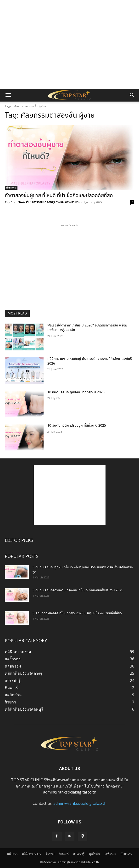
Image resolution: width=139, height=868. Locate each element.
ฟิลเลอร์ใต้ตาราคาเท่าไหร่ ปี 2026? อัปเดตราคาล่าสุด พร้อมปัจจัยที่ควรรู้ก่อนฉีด (87, 328)
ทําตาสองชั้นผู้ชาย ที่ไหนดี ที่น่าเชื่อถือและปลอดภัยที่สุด (59, 196)
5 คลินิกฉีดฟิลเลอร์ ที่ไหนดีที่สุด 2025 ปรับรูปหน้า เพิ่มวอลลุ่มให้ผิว (77, 613)
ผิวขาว (50, 854)
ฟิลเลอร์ (64, 854)
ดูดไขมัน (95, 854)
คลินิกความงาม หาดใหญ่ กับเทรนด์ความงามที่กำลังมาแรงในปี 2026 (90, 361)
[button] (8, 95)
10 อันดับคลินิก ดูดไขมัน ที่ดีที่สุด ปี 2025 (76, 392)
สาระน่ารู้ (79, 854)
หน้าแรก (12, 854)
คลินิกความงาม (32, 854)
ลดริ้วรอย (110, 854)
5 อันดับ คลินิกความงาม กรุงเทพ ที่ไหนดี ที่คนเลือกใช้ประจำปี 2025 (78, 590)
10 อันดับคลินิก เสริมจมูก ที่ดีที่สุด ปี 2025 (77, 426)
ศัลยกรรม (11, 188)
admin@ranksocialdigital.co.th (80, 803)
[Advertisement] (70, 8)
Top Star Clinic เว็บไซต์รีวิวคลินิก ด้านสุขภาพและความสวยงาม (42, 202)
